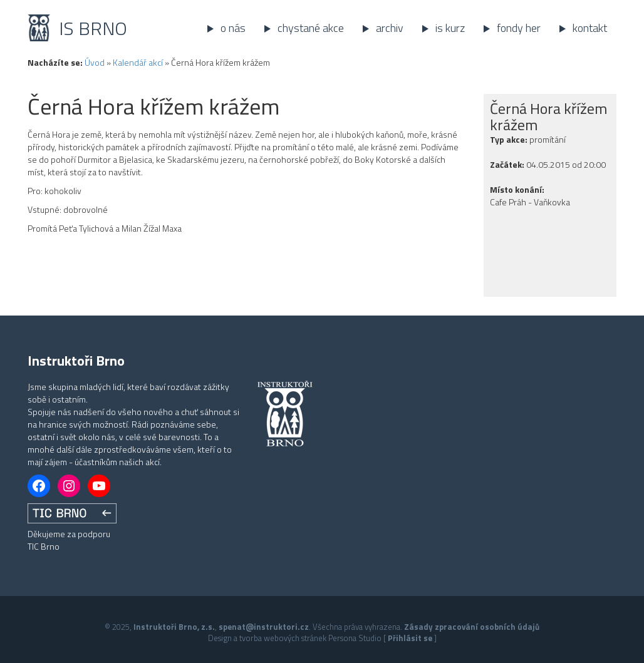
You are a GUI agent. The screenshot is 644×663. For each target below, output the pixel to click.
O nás (233, 28)
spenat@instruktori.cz (264, 627)
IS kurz (450, 28)
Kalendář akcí (138, 62)
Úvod (95, 62)
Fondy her (519, 28)
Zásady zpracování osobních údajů (472, 627)
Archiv (390, 28)
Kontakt (590, 28)
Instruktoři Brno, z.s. (174, 627)
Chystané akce (311, 28)
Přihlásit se (410, 638)
